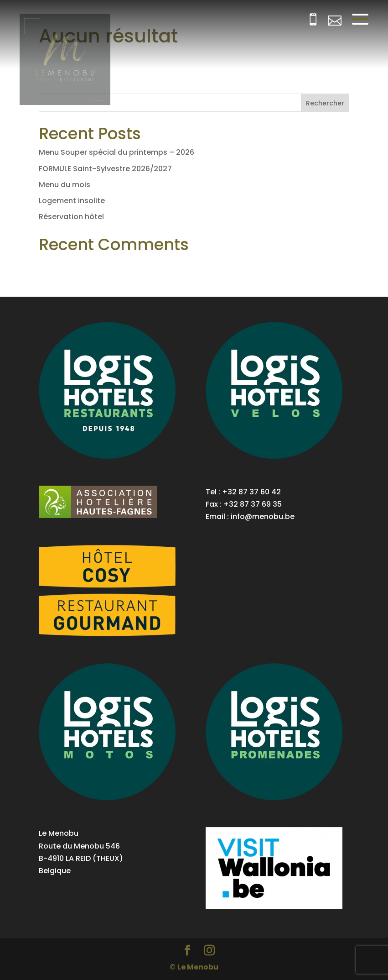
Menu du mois (65, 185)
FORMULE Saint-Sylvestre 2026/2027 (105, 169)
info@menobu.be (263, 516)
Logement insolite (72, 201)
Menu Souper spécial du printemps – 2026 (116, 152)
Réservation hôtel (71, 217)
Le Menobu (198, 967)
